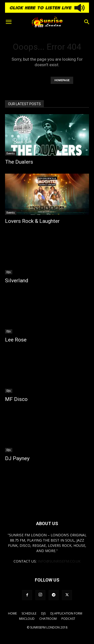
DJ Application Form (66, 613)
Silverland (17, 281)
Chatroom (48, 619)
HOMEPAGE (62, 80)
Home (12, 613)
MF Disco (16, 399)
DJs (9, 272)
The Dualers (19, 162)
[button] (9, 22)
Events (11, 153)
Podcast (68, 619)
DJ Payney (17, 458)
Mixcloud (27, 619)
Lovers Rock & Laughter (32, 221)
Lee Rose (16, 340)
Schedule (29, 613)
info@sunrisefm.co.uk (59, 561)
